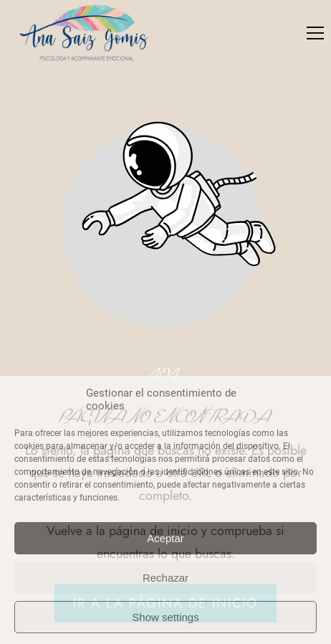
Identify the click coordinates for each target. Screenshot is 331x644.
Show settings (165, 617)
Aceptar (165, 538)
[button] (315, 33)
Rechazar (165, 578)
